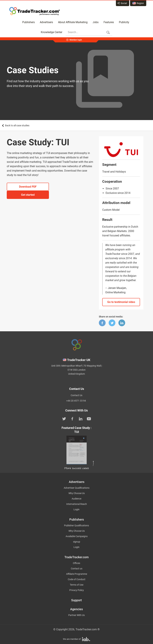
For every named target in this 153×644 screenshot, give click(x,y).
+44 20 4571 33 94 (76, 401)
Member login (76, 40)
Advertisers (46, 22)
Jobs (96, 22)
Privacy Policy (77, 590)
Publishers (29, 22)
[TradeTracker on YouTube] (89, 418)
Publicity (124, 22)
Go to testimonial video (121, 302)
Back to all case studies (17, 125)
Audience (76, 499)
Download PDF (28, 187)
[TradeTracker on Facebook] (72, 418)
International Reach (77, 504)
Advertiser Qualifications (77, 488)
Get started (28, 195)
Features (109, 22)
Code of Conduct (77, 579)
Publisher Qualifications (76, 525)
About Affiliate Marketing (73, 22)
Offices (76, 563)
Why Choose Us (77, 493)
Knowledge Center (52, 32)
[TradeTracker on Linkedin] (81, 418)
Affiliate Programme (77, 574)
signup (77, 542)
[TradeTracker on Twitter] (64, 418)
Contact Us (76, 395)
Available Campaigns (77, 536)
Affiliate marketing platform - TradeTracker (35, 11)
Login (76, 509)
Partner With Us (76, 615)
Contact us (77, 569)
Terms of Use (77, 585)
